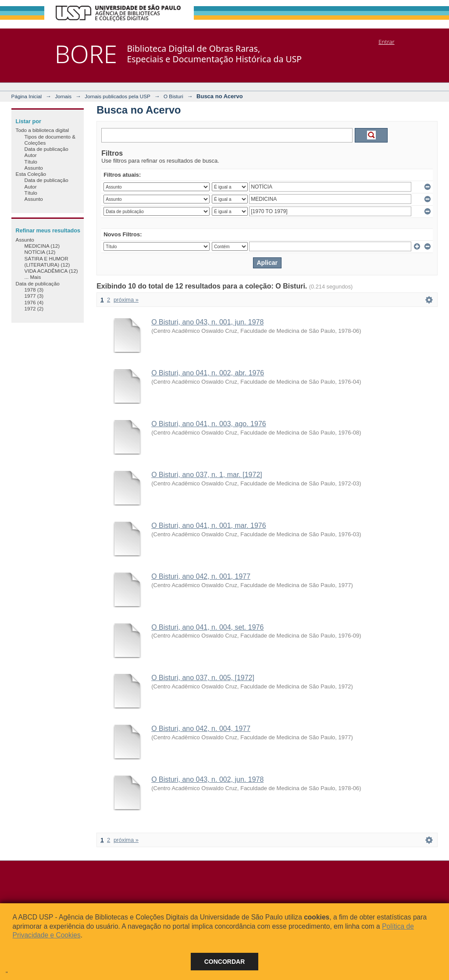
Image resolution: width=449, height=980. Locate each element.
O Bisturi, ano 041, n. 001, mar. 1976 (209, 526)
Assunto (34, 168)
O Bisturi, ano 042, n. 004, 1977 (201, 729)
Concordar (225, 962)
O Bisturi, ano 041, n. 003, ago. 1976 (209, 424)
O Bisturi (173, 96)
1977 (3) (34, 296)
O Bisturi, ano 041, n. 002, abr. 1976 (208, 373)
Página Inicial (27, 96)
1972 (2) (34, 308)
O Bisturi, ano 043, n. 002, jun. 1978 (207, 779)
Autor (31, 155)
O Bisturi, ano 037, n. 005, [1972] (203, 678)
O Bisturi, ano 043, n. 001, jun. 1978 (207, 322)
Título (31, 162)
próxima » (126, 300)
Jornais (63, 96)
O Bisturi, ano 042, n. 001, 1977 (201, 576)
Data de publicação (46, 149)
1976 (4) (34, 302)
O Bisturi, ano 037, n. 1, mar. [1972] (207, 475)
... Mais (33, 277)
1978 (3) (34, 290)
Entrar (386, 42)
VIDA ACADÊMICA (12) (51, 271)
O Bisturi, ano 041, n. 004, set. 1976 (207, 627)
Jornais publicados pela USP (117, 96)
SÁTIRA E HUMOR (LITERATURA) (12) (47, 262)
